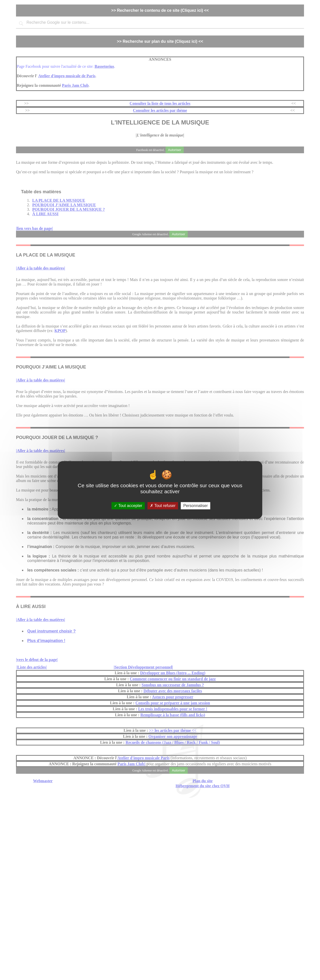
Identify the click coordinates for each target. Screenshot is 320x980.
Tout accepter (128, 506)
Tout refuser (163, 506)
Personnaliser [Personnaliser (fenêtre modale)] (195, 506)
